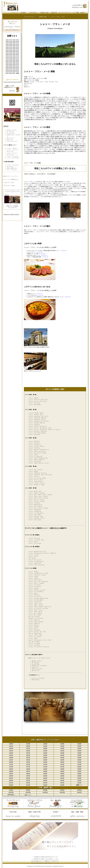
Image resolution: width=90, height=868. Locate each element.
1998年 (7, 66)
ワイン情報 (76, 13)
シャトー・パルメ (33, 455)
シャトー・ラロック (34, 625)
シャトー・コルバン (34, 588)
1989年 (17, 62)
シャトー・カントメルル (35, 520)
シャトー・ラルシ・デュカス (36, 622)
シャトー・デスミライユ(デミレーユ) (38, 458)
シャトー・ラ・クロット (35, 587)
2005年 (17, 68)
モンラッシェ (11, 138)
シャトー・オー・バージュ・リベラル (38, 508)
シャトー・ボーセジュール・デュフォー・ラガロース (42, 553)
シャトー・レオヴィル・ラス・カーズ (38, 416)
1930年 (7, 41)
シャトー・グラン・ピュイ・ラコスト (38, 496)
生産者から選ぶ (45, 13)
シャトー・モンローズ (34, 435)
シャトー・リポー (33, 638)
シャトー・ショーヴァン (35, 585)
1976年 (14, 57)
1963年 (11, 53)
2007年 (11, 69)
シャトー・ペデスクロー (35, 510)
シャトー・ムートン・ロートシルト (38, 401)
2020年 (14, 73)
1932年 (14, 41)
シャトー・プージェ (34, 476)
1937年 (17, 43)
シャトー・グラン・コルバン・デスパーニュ (40, 607)
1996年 (14, 65)
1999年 (11, 66)
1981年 (17, 59)
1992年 (14, 63)
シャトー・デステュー (34, 595)
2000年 (14, 66)
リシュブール (11, 133)
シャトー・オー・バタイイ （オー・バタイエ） (41, 495)
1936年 (14, 43)
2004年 (14, 68)
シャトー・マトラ (33, 628)
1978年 (7, 59)
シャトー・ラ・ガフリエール (36, 562)
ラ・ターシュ (11, 132)
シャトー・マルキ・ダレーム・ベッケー (39, 463)
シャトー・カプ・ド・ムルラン (36, 583)
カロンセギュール (12, 168)
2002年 (7, 68)
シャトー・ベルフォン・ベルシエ (37, 575)
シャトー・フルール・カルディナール (38, 598)
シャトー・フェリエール (35, 461)
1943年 (11, 46)
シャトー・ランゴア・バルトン (36, 446)
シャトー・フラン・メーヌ (35, 603)
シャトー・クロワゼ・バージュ (36, 518)
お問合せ (83, 13)
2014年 (7, 72)
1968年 (14, 54)
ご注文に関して (33, 13)
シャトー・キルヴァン (34, 441)
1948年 (14, 47)
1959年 (11, 52)
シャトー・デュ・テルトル (35, 506)
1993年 (17, 63)
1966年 (7, 54)
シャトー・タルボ (33, 471)
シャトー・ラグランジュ (35, 445)
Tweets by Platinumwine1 (11, 215)
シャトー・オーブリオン (13, 158)
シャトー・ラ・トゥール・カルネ (37, 478)
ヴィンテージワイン (30, 17)
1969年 (17, 54)
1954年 (7, 50)
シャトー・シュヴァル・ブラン (36, 540)
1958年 (7, 52)
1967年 (11, 54)
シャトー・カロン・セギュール (36, 460)
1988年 (14, 62)
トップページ (14, 13)
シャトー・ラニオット (34, 620)
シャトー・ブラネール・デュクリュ (38, 473)
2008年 (14, 69)
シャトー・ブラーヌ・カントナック (38, 426)
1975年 (11, 57)
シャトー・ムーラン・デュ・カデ (37, 632)
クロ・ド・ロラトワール (35, 633)
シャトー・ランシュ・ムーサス (36, 501)
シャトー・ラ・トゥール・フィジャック (39, 647)
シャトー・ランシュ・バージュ (36, 500)
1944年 (14, 46)
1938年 (7, 44)
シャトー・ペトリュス (38, 678)
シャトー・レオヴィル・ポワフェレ (38, 418)
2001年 (17, 66)
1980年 (14, 59)
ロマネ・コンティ (12, 130)
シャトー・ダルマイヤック (35, 505)
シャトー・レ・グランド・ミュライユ (38, 608)
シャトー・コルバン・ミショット (37, 590)
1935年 (11, 43)
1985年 (17, 60)
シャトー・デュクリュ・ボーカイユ (38, 431)
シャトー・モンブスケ (34, 630)
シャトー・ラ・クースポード (36, 592)
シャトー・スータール (34, 645)
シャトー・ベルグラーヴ (35, 511)
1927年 (11, 40)
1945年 (17, 46)
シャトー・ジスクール (34, 448)
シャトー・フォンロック (35, 602)
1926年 (7, 40)
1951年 (11, 49)
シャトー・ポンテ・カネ (35, 491)
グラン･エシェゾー (12, 141)
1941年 (17, 44)
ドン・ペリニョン (12, 170)
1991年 (11, 63)
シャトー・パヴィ (33, 542)
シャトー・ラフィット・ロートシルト (38, 400)
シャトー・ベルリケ (34, 578)
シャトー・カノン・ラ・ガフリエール (38, 582)
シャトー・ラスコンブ (34, 425)
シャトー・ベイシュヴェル (35, 481)
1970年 (7, 56)
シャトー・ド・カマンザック (36, 513)
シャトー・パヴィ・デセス (35, 635)
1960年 (14, 52)
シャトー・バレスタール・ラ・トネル (38, 573)
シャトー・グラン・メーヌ (35, 610)
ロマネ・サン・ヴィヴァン (39, 666)
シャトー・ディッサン (34, 443)
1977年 (17, 57)
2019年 (10, 73)
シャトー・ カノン (33, 557)
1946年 (7, 47)
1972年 (14, 56)
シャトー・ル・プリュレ (35, 637)
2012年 (14, 70)
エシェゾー (10, 140)
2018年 (7, 73)
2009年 (17, 69)
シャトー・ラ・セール (34, 643)
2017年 (17, 72)
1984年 (14, 60)
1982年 (7, 60)
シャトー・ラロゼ (33, 572)
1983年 (11, 60)
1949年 (17, 47)
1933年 (17, 41)
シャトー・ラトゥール (13, 156)
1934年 (7, 43)
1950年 (7, 49)
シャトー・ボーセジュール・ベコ (37, 552)
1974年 (7, 57)
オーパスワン (36, 680)
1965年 (17, 53)
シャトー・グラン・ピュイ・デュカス (38, 498)
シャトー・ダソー (33, 593)
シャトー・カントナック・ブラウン (38, 453)
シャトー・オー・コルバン (35, 613)
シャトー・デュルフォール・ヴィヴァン (39, 421)
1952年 (14, 49)
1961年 (17, 52)
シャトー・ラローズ (34, 627)
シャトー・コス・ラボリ (35, 515)
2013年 (17, 70)
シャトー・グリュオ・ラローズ (36, 423)
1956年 (14, 50)
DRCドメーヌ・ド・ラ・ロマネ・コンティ (39, 658)
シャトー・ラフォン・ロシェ (36, 480)
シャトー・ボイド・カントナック (37, 451)
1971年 (11, 56)
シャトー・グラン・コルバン (36, 605)
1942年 (7, 46)
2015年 (11, 72)
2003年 (11, 68)
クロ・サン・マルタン (34, 642)
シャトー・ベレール (34, 555)
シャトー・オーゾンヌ (34, 538)
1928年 (14, 40)
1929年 (17, 40)
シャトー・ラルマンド (34, 623)
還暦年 (18, 73)
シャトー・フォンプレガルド (36, 600)
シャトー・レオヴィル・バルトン (37, 420)
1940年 (14, 44)
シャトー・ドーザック (34, 503)
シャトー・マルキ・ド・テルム (36, 485)
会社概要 (23, 13)
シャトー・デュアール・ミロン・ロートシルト (40, 475)
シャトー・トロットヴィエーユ (36, 565)
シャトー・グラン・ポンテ (35, 612)
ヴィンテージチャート (65, 13)
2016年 (14, 72)
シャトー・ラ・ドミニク (35, 597)
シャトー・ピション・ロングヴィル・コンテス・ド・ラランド (44, 430)
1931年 (11, 41)
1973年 (17, 56)
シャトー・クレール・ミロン (36, 516)
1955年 (11, 50)
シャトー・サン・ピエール (35, 470)
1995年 (11, 65)
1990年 (7, 63)
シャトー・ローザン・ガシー (36, 415)
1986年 (7, 62)
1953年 (17, 49)
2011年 (11, 70)
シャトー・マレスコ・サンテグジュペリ (39, 450)
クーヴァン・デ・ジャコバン (36, 618)
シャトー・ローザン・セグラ (36, 413)
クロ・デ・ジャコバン (34, 617)
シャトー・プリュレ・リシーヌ (36, 483)
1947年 (11, 47)
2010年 (7, 70)
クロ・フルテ (32, 558)
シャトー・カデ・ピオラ (35, 580)
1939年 (11, 44)
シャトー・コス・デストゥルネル (37, 433)
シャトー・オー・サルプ (35, 615)
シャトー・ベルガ (33, 577)
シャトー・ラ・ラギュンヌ (35, 456)
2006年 (7, 69)
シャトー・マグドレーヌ (35, 563)
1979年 (11, 59)
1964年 (14, 53)
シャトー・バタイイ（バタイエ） (37, 493)
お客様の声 (54, 13)
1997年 (17, 65)
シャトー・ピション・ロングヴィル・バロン (40, 428)
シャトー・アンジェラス (35, 543)
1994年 (7, 65)
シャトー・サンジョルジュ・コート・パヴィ (40, 640)
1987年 (11, 62)
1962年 (7, 53)
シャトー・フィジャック (35, 560)
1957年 (17, 50)
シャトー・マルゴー (12, 148)
